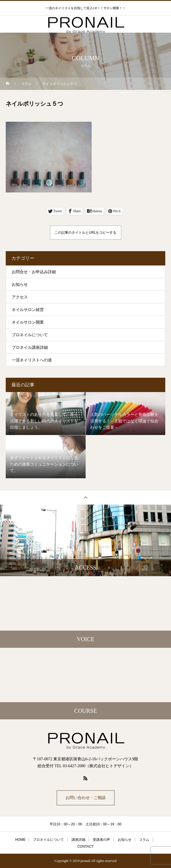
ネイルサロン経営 (28, 310)
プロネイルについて (30, 335)
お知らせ (20, 285)
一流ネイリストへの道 (32, 360)
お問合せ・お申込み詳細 (34, 272)
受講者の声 (101, 840)
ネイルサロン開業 (28, 322)
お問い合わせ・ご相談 (86, 798)
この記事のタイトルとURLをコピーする (85, 233)
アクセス (20, 297)
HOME (20, 840)
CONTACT (85, 847)
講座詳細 (78, 840)
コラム (144, 840)
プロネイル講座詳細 (30, 348)
